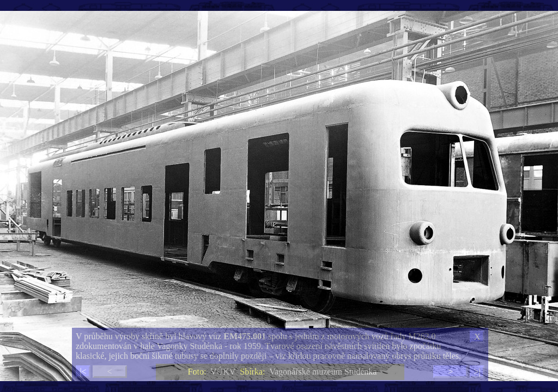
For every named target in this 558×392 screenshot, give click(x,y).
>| (477, 372)
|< (83, 372)
